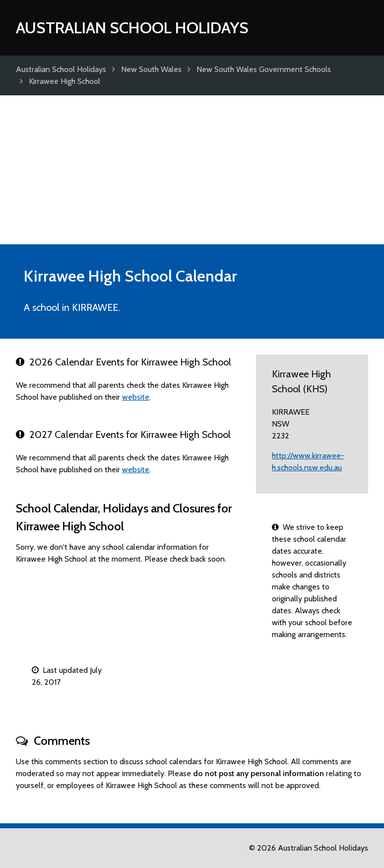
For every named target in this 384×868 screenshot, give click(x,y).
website (136, 397)
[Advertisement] (192, 170)
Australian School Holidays (132, 28)
